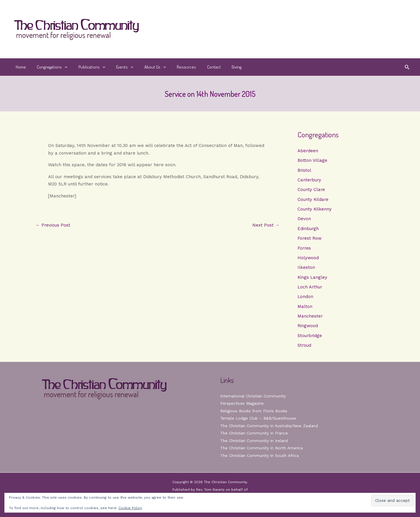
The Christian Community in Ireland (255, 441)
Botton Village (312, 161)
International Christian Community (253, 396)
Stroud (304, 348)
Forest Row (310, 239)
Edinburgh (308, 229)
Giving (220, 67)
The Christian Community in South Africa (260, 455)
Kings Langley (312, 279)
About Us (145, 67)
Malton (305, 308)
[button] (61, 67)
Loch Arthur (310, 288)
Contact (200, 67)
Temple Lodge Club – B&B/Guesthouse (259, 418)
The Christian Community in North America (262, 448)
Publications (86, 67)
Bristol (304, 170)
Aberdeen (308, 151)
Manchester (310, 318)
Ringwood (308, 328)
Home (20, 67)
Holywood (308, 259)
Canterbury (310, 180)
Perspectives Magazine (243, 403)
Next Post (266, 225)
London (305, 298)
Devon (304, 220)
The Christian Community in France (254, 433)
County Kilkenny (315, 210)
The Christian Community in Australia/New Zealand (270, 426)
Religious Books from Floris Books (254, 411)
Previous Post (53, 225)
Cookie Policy (130, 508)
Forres (304, 249)
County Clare (311, 190)
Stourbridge (310, 338)
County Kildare (313, 200)
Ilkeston (306, 269)
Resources (174, 67)
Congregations (49, 67)
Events (117, 67)
